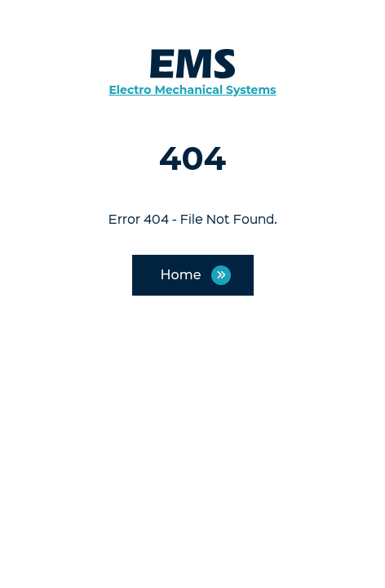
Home (181, 275)
